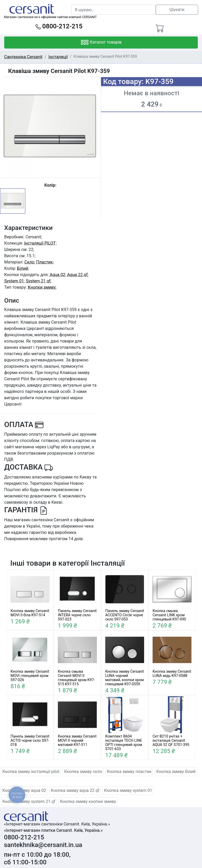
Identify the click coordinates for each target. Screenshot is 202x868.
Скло (29, 262)
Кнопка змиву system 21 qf (29, 801)
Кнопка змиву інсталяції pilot (31, 772)
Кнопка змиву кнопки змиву (88, 801)
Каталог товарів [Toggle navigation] (101, 43)
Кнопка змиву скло (83, 772)
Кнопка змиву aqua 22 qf (75, 790)
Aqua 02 (57, 275)
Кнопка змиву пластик (129, 772)
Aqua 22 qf (77, 275)
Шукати (177, 10)
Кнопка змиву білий (176, 772)
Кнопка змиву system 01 (128, 790)
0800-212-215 (59, 26)
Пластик (45, 262)
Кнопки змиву (42, 287)
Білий (23, 268)
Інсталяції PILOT (40, 243)
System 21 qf (38, 281)
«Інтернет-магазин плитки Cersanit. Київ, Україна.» (53, 830)
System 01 (14, 281)
